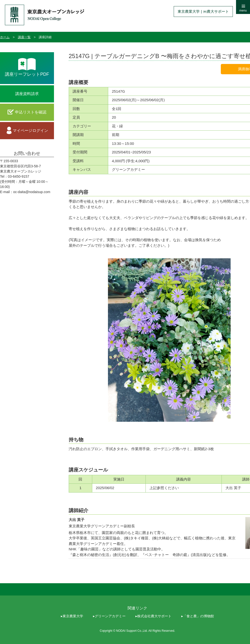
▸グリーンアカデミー (109, 616)
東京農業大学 (189, 11)
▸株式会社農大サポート (153, 616)
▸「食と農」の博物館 (198, 616)
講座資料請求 (27, 94)
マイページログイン (30, 130)
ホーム (5, 37)
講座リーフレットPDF (27, 74)
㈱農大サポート (216, 11)
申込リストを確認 (31, 112)
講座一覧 (24, 37)
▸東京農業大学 (72, 616)
